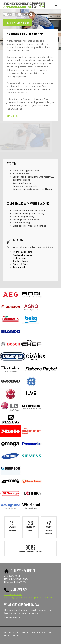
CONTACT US (12, 116)
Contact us (19, 589)
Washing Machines (23, 255)
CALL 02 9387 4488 (18, 23)
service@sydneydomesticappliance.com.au (28, 597)
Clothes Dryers (21, 261)
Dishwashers (20, 258)
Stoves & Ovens (21, 264)
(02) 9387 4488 (13, 594)
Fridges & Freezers (23, 252)
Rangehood (19, 267)
